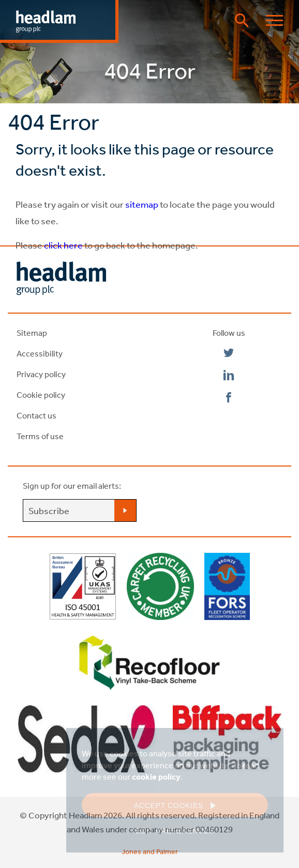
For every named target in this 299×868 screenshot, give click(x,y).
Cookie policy (41, 395)
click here (63, 245)
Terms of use (40, 436)
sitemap (141, 204)
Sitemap (32, 333)
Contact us (36, 415)
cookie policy (156, 777)
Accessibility (40, 353)
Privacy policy (41, 374)
